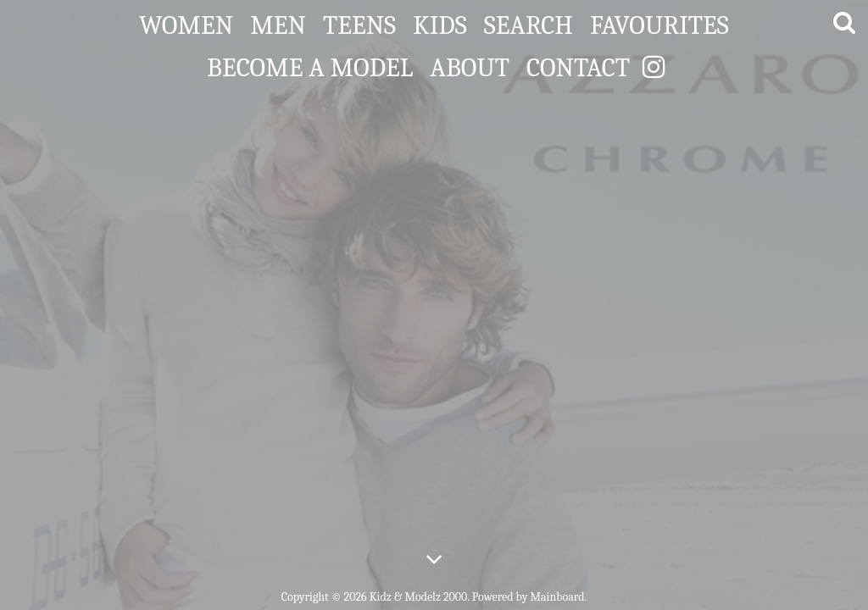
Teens (359, 22)
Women (186, 22)
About (470, 64)
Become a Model (310, 64)
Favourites (659, 22)
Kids (440, 22)
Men (278, 22)
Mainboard (558, 597)
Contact (578, 64)
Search (529, 22)
